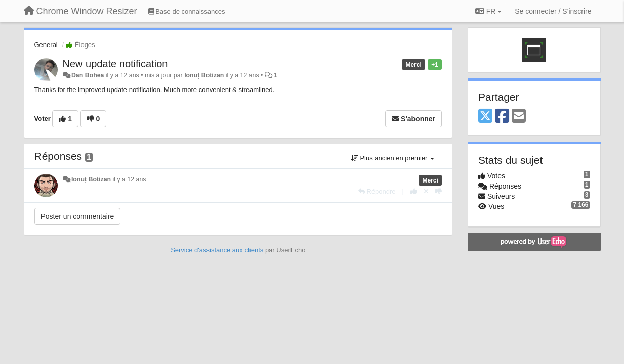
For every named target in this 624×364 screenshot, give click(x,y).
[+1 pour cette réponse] (414, 191)
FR (488, 11)
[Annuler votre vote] (426, 191)
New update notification (115, 64)
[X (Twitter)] (485, 117)
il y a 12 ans (130, 179)
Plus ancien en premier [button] (392, 158)
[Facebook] (502, 117)
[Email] (519, 117)
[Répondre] (377, 191)
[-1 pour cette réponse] (439, 191)
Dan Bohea (88, 75)
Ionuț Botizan (204, 75)
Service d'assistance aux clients (217, 250)
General (46, 45)
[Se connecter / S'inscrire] (553, 11)
